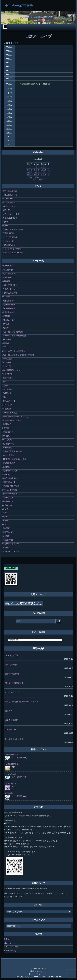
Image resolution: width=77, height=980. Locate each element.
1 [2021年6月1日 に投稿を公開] (35, 167)
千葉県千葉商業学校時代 (13, 451)
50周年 (5, 517)
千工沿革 (6, 297)
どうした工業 (11, 774)
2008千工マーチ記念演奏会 (14, 351)
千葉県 (5, 222)
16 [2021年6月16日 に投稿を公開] (38, 172)
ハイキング (7, 405)
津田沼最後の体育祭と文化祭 (14, 459)
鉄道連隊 (6, 316)
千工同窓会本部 (9, 203)
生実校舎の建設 (9, 463)
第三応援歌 (7, 366)
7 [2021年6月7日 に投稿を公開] (31, 170)
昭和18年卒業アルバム (12, 494)
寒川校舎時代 (8, 444)
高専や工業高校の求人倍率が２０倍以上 (22, 702)
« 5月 (35, 180)
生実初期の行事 (9, 482)
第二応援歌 (7, 363)
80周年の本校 (8, 505)
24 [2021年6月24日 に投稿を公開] (42, 175)
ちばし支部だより (10, 285)
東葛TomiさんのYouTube (13, 253)
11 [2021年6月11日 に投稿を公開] (45, 170)
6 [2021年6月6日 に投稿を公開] (28, 170)
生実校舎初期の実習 (11, 486)
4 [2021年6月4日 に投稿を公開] (45, 167)
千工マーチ (7, 347)
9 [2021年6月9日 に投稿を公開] (38, 170)
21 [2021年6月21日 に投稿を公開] (31, 175)
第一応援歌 (7, 359)
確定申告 (9, 793)
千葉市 (5, 226)
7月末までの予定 (12, 655)
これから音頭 (8, 378)
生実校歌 (6, 343)
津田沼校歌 (7, 339)
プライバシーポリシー (12, 551)
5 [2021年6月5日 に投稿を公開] (48, 167)
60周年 (5, 524)
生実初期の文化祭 (10, 478)
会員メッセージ (9, 289)
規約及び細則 (8, 270)
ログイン (8, 939)
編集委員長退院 (11, 720)
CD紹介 (6, 328)
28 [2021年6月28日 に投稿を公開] (31, 177)
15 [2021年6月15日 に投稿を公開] (35, 172)
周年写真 (6, 528)
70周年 (5, 521)
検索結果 (6, 547)
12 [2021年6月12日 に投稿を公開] (48, 170)
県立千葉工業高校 (10, 191)
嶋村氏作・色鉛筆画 (11, 544)
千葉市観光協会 (9, 245)
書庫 (4, 397)
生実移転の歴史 (9, 305)
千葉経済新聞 (8, 233)
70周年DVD (7, 374)
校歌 (4, 382)
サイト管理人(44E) (19, 758)
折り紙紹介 (7, 409)
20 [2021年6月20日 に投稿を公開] (28, 175)
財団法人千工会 (9, 206)
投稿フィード (9, 943)
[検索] (35, 640)
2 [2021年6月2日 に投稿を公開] (38, 167)
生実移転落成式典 (10, 471)
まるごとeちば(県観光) (12, 249)
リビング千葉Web (10, 237)
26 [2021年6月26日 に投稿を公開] (48, 175)
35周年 (5, 509)
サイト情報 (7, 389)
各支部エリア (8, 432)
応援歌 (5, 386)
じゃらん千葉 (8, 241)
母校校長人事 (10, 729)
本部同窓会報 (8, 301)
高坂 (13, 787)
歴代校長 (6, 536)
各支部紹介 (7, 277)
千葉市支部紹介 (9, 266)
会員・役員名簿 (9, 274)
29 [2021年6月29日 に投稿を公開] (35, 177)
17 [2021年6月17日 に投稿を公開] (42, 172)
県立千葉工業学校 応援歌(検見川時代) (18, 355)
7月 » (41, 180)
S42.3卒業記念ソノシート (13, 370)
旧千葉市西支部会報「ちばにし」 (16, 417)
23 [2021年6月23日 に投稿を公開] (38, 175)
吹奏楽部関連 (8, 540)
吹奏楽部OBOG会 (10, 218)
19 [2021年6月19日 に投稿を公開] (48, 172)
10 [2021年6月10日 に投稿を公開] (42, 170)
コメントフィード (11, 947)
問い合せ (6, 436)
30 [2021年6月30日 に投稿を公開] (38, 177)
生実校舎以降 (8, 501)
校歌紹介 (6, 324)
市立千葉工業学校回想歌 (13, 332)
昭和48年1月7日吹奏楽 (12, 420)
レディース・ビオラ (11, 214)
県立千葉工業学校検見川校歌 (14, 336)
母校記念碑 (7, 393)
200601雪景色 (8, 455)
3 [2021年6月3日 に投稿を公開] (42, 167)
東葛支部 (6, 210)
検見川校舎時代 (9, 312)
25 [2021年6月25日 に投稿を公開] (45, 175)
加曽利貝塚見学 (11, 665)
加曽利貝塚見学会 (12, 674)
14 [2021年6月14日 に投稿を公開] (31, 172)
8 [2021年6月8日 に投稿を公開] (35, 170)
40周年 (5, 513)
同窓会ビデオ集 (9, 401)
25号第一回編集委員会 (14, 683)
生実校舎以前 (8, 498)
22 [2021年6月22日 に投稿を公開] (35, 175)
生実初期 (6, 474)
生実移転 (6, 467)
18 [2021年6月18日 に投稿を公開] (45, 172)
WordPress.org (10, 950)
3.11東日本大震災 (10, 413)
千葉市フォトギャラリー (13, 229)
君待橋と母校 (8, 424)
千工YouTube (8, 199)
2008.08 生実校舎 (10, 490)
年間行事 (6, 281)
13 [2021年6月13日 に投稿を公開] (28, 172)
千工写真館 (7, 440)
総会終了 (9, 711)
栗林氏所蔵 (7, 448)
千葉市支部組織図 (10, 293)
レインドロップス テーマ (28, 977)
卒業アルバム (8, 532)
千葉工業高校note (10, 195)
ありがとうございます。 (15, 739)
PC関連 (6, 428)
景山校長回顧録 (9, 308)
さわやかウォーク (12, 692)
